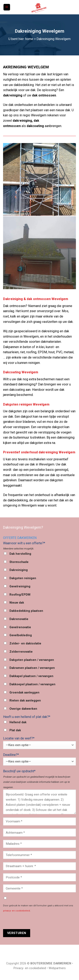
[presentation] (34, 921)
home (29, 39)
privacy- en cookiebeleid (17, 911)
